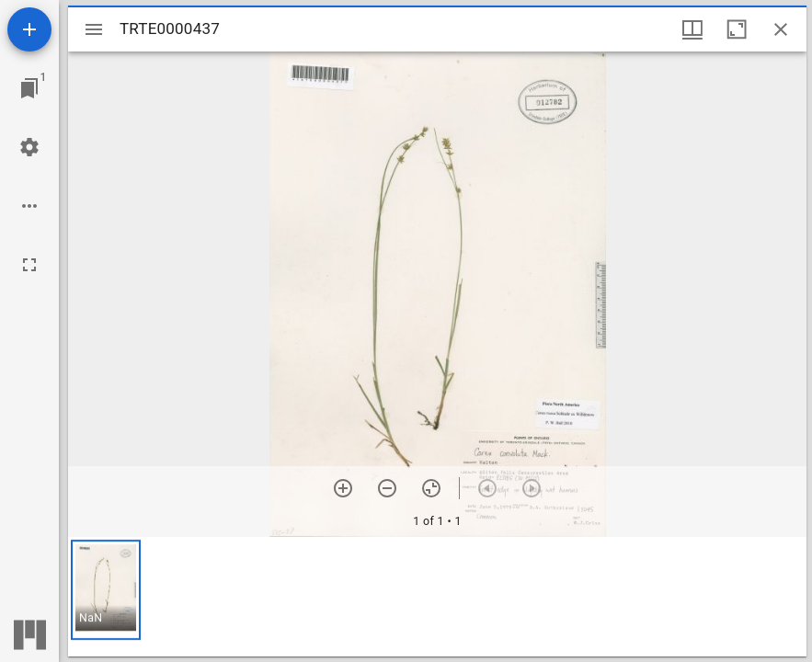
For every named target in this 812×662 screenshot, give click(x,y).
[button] (106, 590)
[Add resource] (29, 29)
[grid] (437, 597)
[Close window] (781, 29)
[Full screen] (29, 265)
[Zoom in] (343, 488)
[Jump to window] (29, 88)
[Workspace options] (29, 206)
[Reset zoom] (431, 488)
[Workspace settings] (29, 147)
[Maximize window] (737, 29)
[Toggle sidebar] (94, 29)
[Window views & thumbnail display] (692, 29)
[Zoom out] (387, 488)
